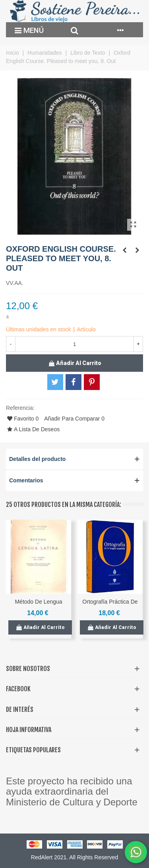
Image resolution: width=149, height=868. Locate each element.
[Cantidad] (74, 344)
